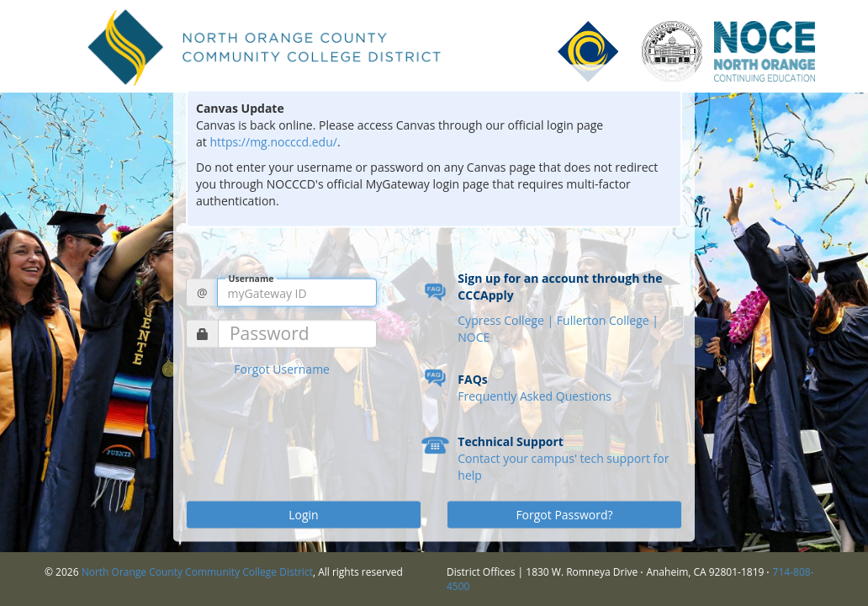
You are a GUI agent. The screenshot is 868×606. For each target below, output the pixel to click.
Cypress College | (507, 320)
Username (251, 278)
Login (303, 515)
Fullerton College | (608, 320)
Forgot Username (282, 369)
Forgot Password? (564, 515)
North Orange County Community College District (197, 572)
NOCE (474, 337)
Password (270, 334)
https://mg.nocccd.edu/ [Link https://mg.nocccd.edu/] (273, 142)
